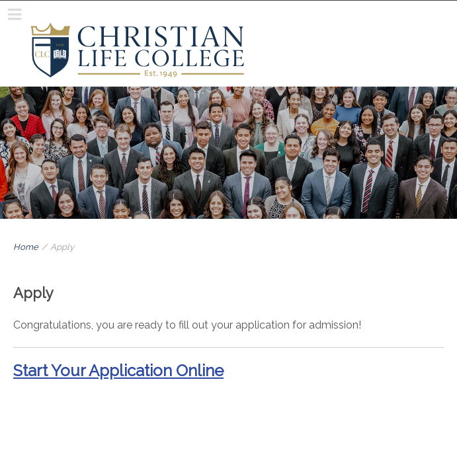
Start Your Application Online (118, 371)
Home (26, 247)
